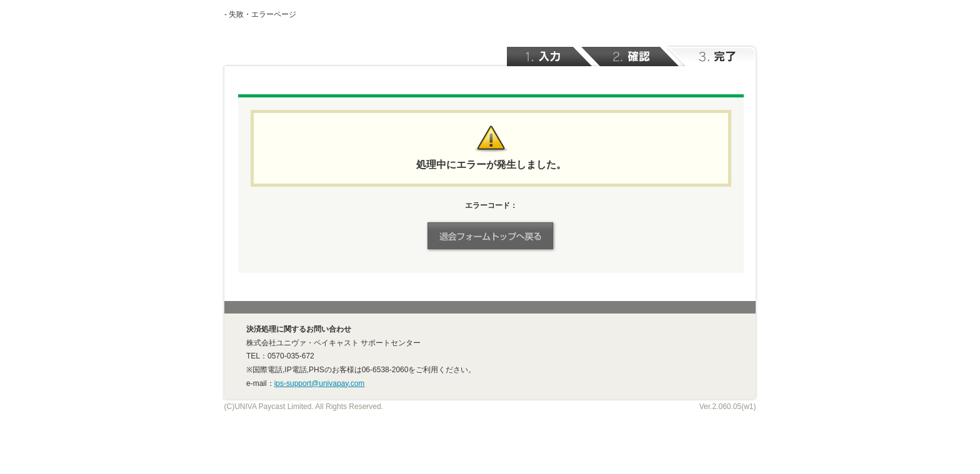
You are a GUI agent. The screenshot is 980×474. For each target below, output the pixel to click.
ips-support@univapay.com (320, 383)
